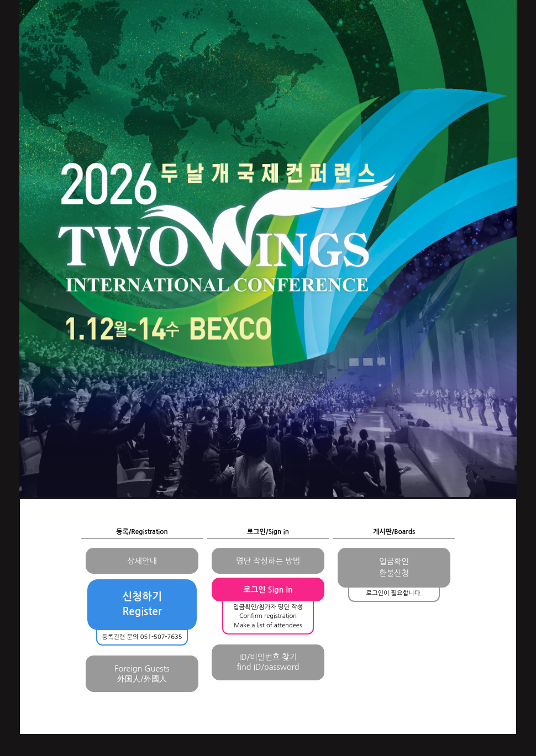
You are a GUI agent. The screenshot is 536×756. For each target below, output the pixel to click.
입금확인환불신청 (394, 568)
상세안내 (142, 561)
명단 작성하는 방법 (268, 561)
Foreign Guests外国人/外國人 (142, 674)
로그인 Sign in (268, 590)
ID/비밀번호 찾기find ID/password (268, 662)
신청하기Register (142, 604)
